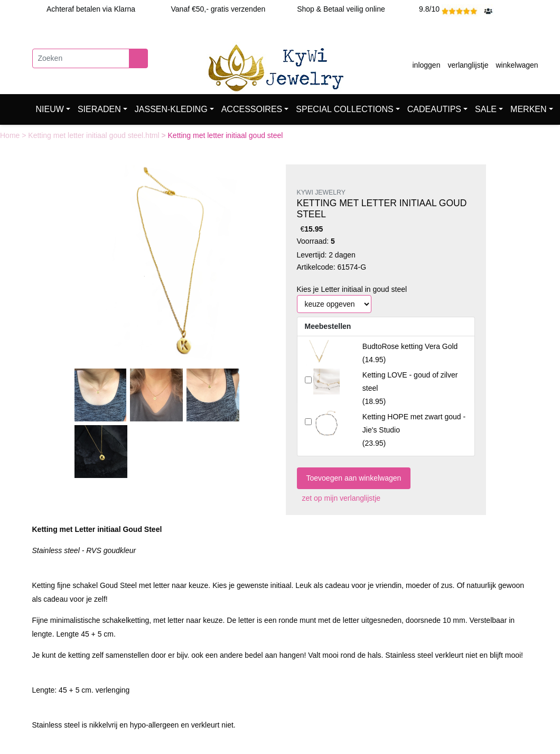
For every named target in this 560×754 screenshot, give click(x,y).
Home (11, 135)
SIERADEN (99, 109)
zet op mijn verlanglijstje (339, 498)
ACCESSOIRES (252, 109)
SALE (486, 109)
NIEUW (50, 109)
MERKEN (528, 109)
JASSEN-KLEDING (171, 109)
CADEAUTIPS (434, 109)
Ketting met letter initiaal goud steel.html (95, 135)
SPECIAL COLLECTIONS (344, 109)
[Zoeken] (81, 58)
